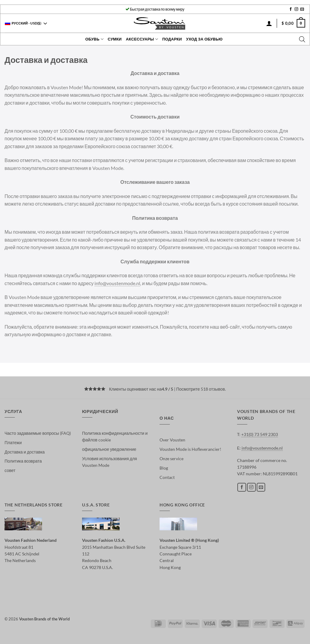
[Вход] (269, 23)
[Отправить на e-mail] (302, 9)
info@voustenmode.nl (117, 283)
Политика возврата (23, 461)
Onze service (171, 459)
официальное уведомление (109, 449)
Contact (167, 477)
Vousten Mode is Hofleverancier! (190, 449)
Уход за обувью (204, 39)
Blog (164, 468)
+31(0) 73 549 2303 (260, 434)
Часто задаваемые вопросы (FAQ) (38, 433)
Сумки (115, 39)
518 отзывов (213, 389)
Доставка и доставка (25, 452)
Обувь (94, 39)
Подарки (172, 39)
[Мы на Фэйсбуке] (291, 9)
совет (10, 470)
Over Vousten (172, 440)
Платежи (13, 442)
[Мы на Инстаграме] (296, 9)
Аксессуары (142, 39)
